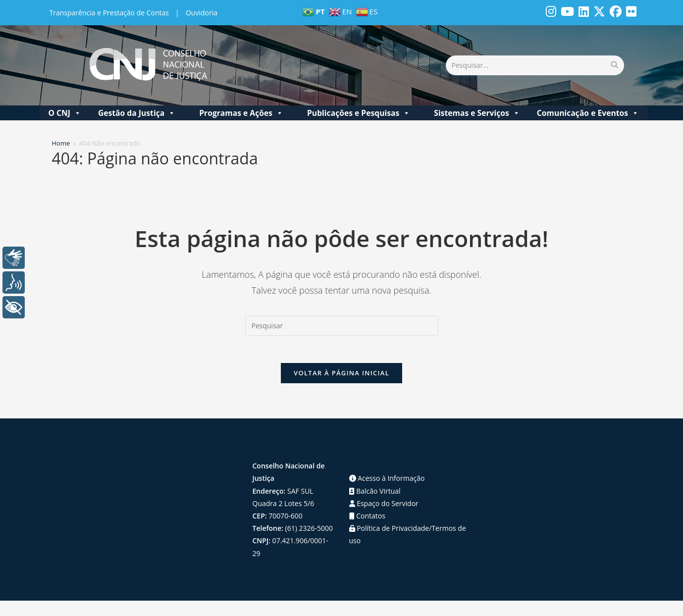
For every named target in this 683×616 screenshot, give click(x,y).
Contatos (367, 516)
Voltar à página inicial (341, 374)
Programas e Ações (241, 111)
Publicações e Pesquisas (359, 111)
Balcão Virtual (375, 491)
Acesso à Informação (387, 479)
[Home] (61, 141)
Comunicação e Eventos (588, 111)
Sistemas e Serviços (477, 111)
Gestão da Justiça (137, 111)
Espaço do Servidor (384, 504)
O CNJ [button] (64, 111)
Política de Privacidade (389, 529)
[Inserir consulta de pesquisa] (342, 324)
